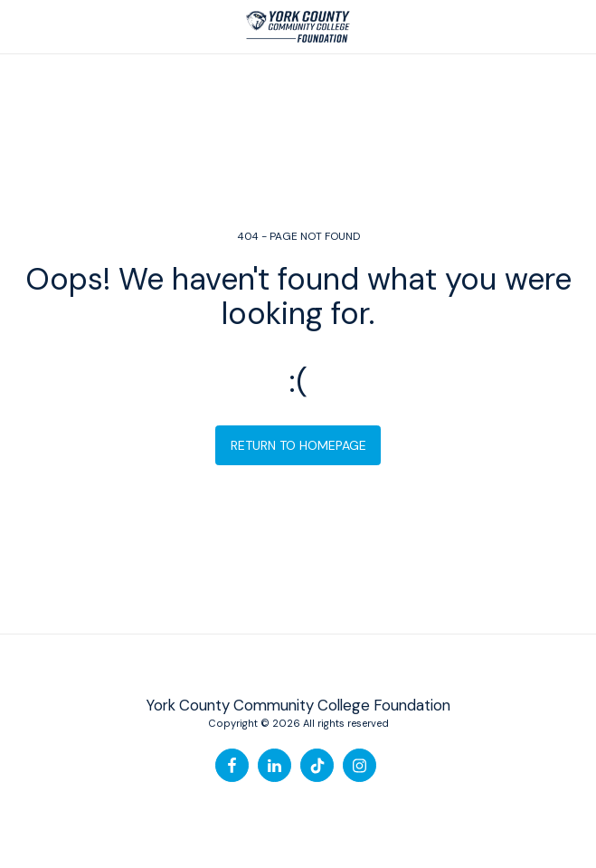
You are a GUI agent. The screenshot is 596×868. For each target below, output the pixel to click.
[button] (20, 26)
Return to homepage (298, 445)
